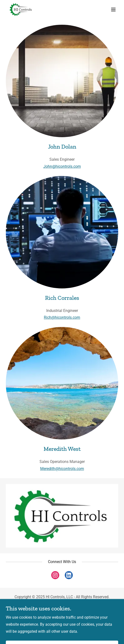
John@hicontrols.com (62, 166)
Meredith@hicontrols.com (62, 469)
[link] (21, 9)
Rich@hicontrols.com (62, 317)
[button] (113, 9)
